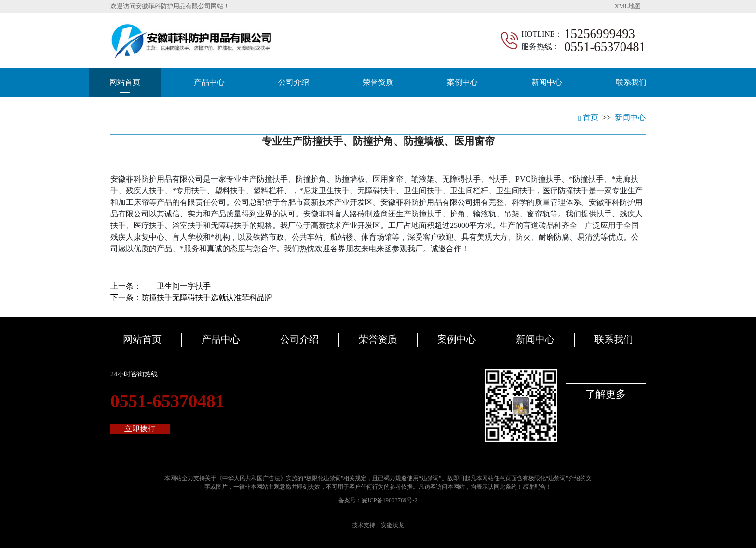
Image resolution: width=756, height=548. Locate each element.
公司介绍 (294, 82)
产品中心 (209, 82)
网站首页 (125, 82)
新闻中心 (547, 82)
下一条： (191, 298)
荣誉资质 (378, 82)
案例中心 (462, 82)
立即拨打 (140, 429)
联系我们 (631, 82)
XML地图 (628, 6)
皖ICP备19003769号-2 (389, 500)
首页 (588, 117)
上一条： (161, 286)
